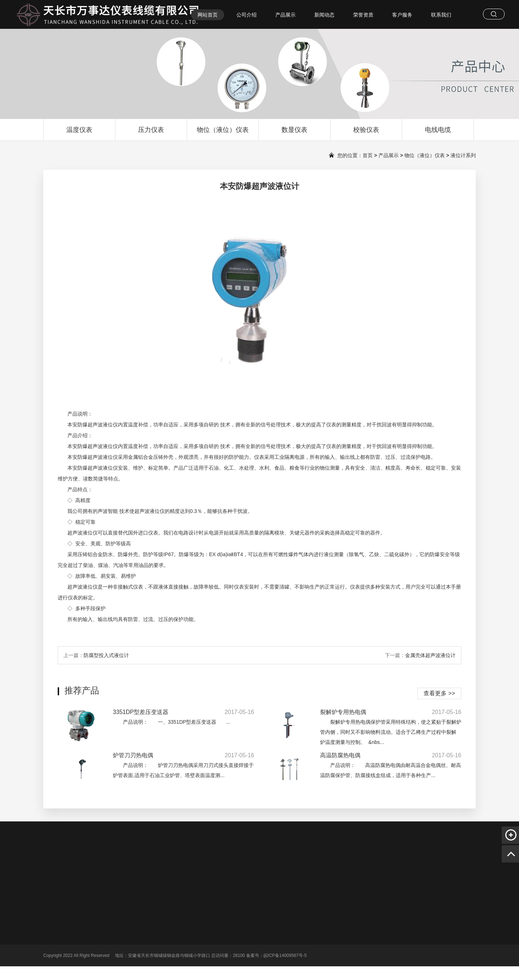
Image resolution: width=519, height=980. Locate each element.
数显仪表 (294, 133)
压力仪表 (151, 133)
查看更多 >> (439, 693)
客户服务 (402, 15)
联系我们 (441, 15)
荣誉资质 (363, 15)
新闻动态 (324, 15)
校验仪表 (366, 133)
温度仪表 (79, 133)
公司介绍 (247, 15)
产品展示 (285, 15)
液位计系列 (463, 155)
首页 (368, 155)
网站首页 (208, 15)
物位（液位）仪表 (223, 133)
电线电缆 (438, 133)
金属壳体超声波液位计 (430, 655)
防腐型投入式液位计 (106, 655)
